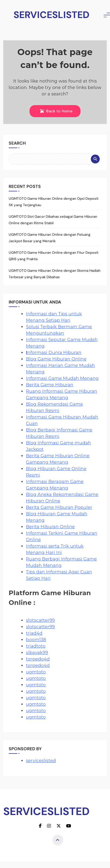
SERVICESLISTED (51, 15)
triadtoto (36, 646)
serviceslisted (41, 761)
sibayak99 (37, 653)
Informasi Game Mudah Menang (62, 378)
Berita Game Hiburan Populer (59, 507)
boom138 (36, 640)
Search (17, 143)
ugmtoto (36, 672)
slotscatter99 (40, 620)
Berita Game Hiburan (50, 385)
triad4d (34, 633)
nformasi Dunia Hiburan (54, 353)
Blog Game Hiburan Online (56, 359)
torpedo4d (38, 659)
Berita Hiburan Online (50, 527)
